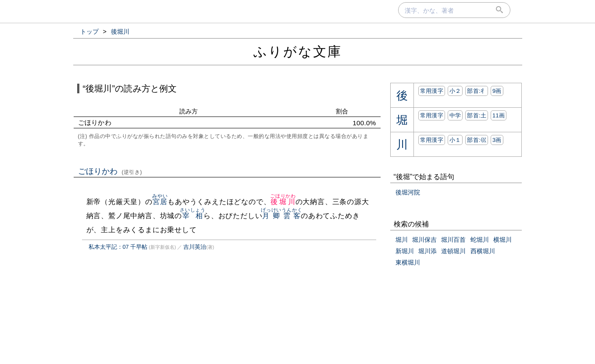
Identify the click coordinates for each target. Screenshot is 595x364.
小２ (455, 91)
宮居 (160, 202)
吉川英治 (195, 247)
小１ (455, 140)
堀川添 (428, 251)
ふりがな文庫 (298, 51)
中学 (455, 115)
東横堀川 (408, 262)
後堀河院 (408, 192)
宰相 (193, 216)
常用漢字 (432, 91)
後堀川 (283, 202)
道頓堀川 (453, 251)
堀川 (402, 240)
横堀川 (502, 240)
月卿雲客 (281, 216)
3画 (497, 140)
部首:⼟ (477, 115)
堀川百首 (453, 240)
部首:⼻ (477, 91)
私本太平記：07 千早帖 (118, 247)
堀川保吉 (424, 240)
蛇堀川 (480, 240)
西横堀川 (483, 251)
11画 (499, 115)
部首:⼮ (477, 140)
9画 (497, 91)
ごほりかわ (110, 171)
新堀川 (405, 251)
